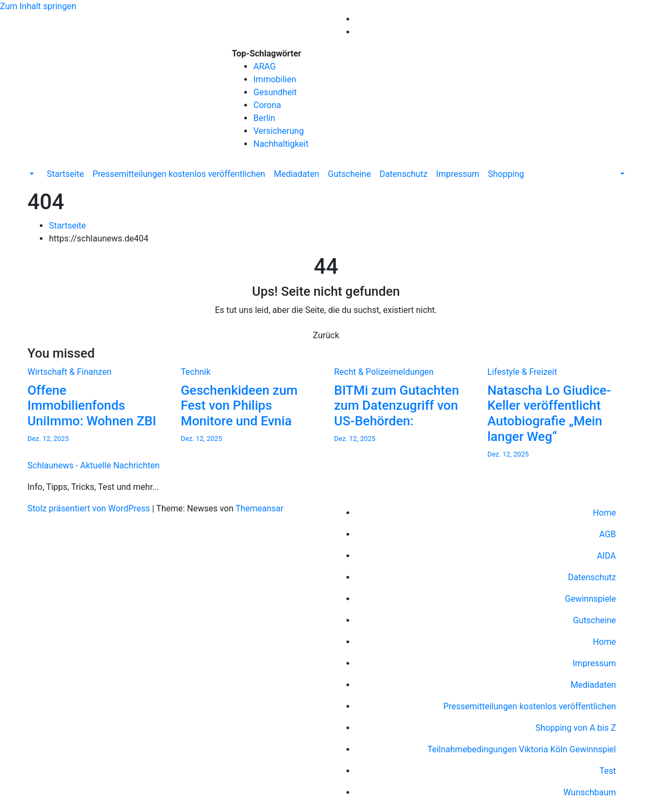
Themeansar (260, 508)
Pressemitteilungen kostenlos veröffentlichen (179, 174)
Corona (267, 105)
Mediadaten (296, 174)
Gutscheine (349, 174)
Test (608, 771)
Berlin (264, 118)
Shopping (506, 174)
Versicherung (279, 131)
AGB (608, 534)
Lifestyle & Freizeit (522, 372)
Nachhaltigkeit (281, 144)
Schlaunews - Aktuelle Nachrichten (94, 88)
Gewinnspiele (590, 599)
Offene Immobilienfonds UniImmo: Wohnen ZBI (92, 406)
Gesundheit (275, 92)
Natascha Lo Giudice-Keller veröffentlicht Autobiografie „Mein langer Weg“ (549, 414)
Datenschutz (403, 174)
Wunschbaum (590, 792)
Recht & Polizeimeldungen (384, 372)
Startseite (65, 174)
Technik (196, 372)
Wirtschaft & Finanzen (69, 372)
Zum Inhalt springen (38, 6)
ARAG (265, 66)
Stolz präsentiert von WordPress (90, 508)
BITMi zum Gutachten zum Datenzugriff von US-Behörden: (396, 406)
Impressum (458, 174)
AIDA (606, 556)
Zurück (326, 335)
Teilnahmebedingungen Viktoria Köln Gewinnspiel (522, 749)
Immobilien (275, 79)
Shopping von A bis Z (576, 728)
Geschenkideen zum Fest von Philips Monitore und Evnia (239, 406)
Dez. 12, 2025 (48, 439)
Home (604, 513)
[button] (31, 174)
